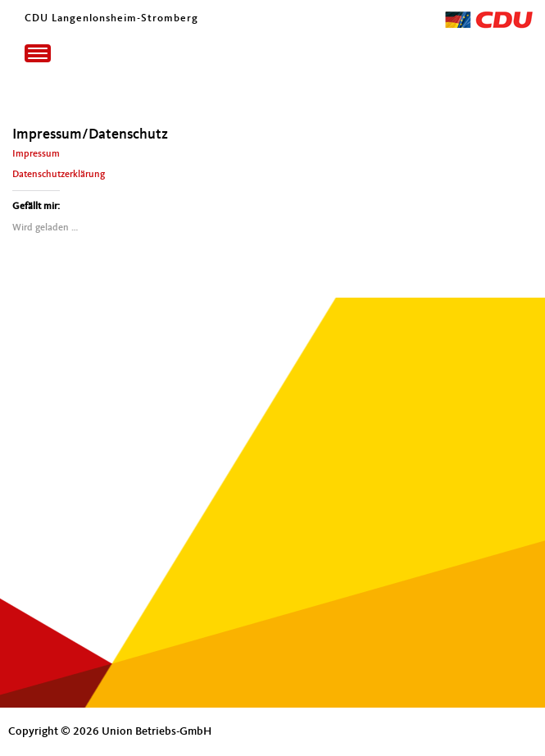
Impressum (36, 154)
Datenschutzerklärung (59, 175)
